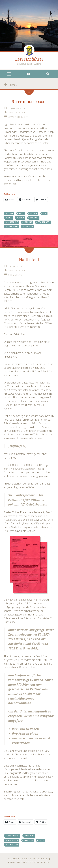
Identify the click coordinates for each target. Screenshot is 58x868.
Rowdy (21, 218)
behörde (30, 836)
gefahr (34, 213)
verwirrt (28, 226)
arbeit (10, 213)
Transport (44, 222)
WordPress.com (40, 862)
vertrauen (12, 226)
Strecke (28, 222)
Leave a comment (18, 117)
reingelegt (12, 845)
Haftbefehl (29, 260)
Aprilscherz (13, 836)
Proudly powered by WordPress (27, 859)
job (45, 213)
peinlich (29, 840)
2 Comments (15, 275)
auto (22, 213)
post (9, 218)
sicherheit (12, 222)
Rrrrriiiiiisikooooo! (29, 102)
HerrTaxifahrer (29, 59)
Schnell (34, 218)
